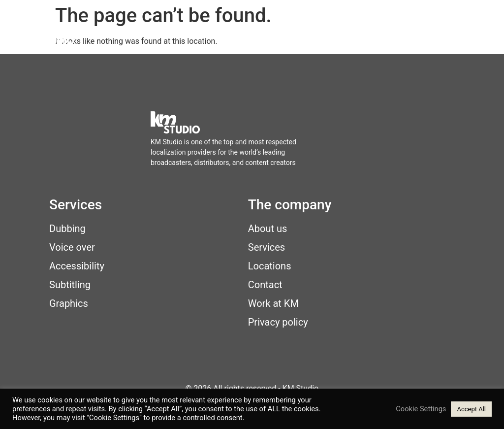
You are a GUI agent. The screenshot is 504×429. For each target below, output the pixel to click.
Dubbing (67, 229)
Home (170, 35)
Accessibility (77, 266)
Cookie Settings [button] (421, 409)
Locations (277, 35)
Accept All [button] (471, 409)
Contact (451, 35)
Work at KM (388, 35)
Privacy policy (278, 322)
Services (218, 35)
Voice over (72, 247)
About (331, 35)
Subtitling (70, 285)
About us (268, 229)
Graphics (69, 303)
